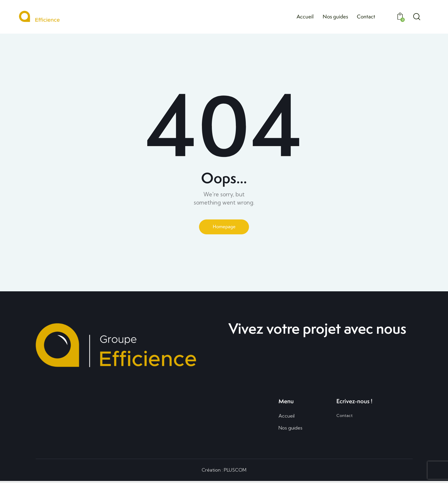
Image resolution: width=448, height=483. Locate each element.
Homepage (224, 227)
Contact (345, 417)
